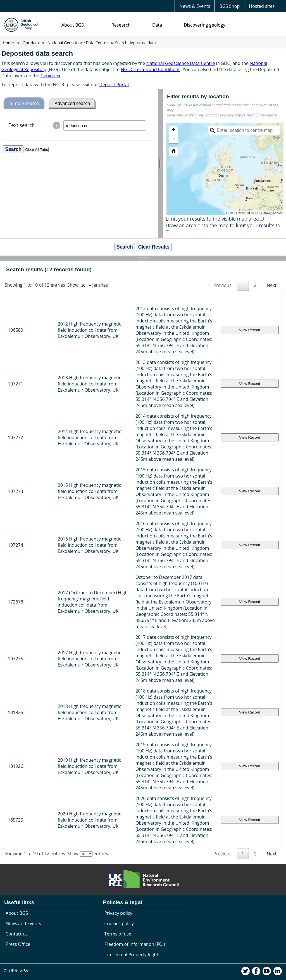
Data (157, 25)
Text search (36, 125)
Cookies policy (119, 733)
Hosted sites (262, 6)
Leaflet (231, 213)
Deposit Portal (114, 85)
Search (125, 247)
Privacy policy (118, 722)
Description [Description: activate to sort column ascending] (117, 297)
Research (121, 25)
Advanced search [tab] (72, 103)
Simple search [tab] (24, 103)
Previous (222, 285)
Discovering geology (204, 25)
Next (272, 285)
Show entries (88, 285)
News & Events (195, 6)
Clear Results (154, 247)
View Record (268, 321)
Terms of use (118, 743)
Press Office (18, 753)
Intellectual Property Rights (132, 764)
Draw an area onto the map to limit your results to (223, 225)
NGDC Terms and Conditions (150, 69)
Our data (31, 43)
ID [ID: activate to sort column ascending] (12, 297)
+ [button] (174, 130)
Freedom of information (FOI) (134, 753)
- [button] (173, 139)
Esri (258, 213)
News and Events (23, 733)
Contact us (17, 743)
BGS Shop (229, 6)
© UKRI (17, 780)
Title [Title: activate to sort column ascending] (36, 297)
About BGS (73, 25)
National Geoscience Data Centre (78, 43)
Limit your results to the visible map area (212, 219)
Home (8, 43)
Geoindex (50, 76)
